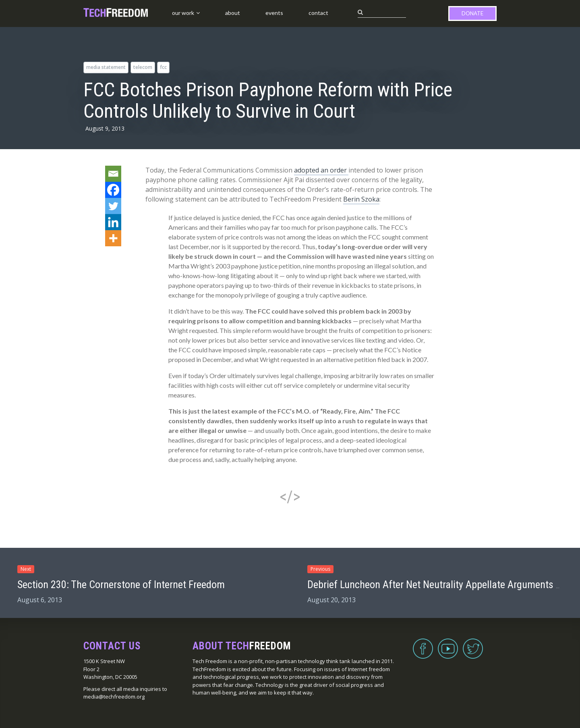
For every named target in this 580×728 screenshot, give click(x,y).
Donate (472, 13)
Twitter (473, 644)
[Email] (113, 174)
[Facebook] (113, 190)
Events (274, 13)
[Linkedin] (113, 222)
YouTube (448, 644)
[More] (113, 238)
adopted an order (321, 170)
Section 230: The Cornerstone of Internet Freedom (121, 584)
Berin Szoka (361, 199)
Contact (318, 13)
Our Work (183, 13)
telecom (143, 67)
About (233, 13)
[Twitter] (113, 206)
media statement (106, 67)
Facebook (423, 644)
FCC (163, 67)
